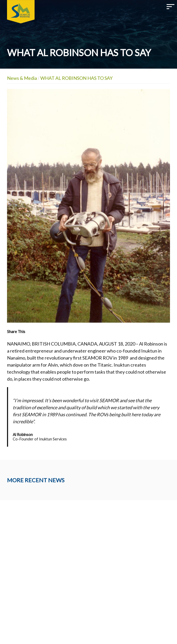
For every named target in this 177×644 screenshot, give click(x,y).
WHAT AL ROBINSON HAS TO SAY (76, 78)
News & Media (22, 78)
